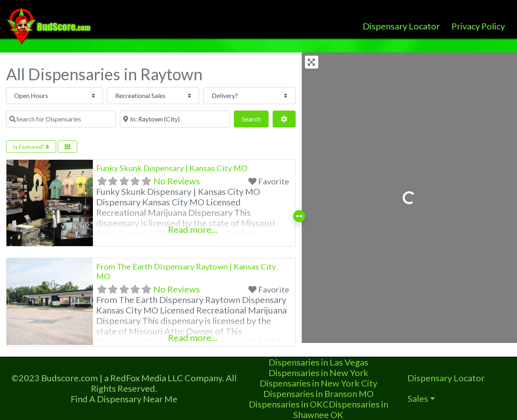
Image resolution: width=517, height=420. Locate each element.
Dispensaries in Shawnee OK (341, 409)
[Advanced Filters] (284, 119)
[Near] (175, 119)
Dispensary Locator (401, 26)
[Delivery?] (246, 96)
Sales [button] (418, 398)
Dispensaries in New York (318, 373)
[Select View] (67, 147)
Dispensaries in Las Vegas (318, 362)
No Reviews (177, 181)
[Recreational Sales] (143, 96)
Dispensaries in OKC (289, 404)
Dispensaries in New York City (318, 383)
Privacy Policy (478, 26)
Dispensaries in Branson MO (318, 394)
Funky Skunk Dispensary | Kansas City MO (172, 168)
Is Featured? (31, 147)
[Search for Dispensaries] (61, 119)
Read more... (193, 229)
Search (255, 118)
